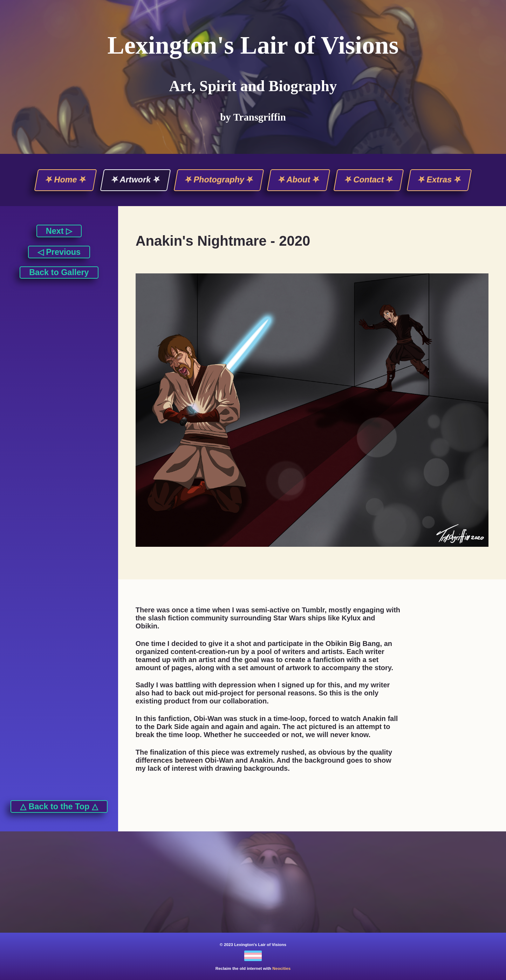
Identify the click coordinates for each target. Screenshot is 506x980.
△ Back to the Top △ (59, 807)
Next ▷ (59, 231)
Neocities (281, 968)
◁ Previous (59, 252)
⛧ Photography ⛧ (219, 179)
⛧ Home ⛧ (66, 179)
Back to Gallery (59, 272)
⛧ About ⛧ (299, 179)
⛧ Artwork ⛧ (135, 179)
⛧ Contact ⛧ (369, 179)
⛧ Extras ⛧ (439, 179)
